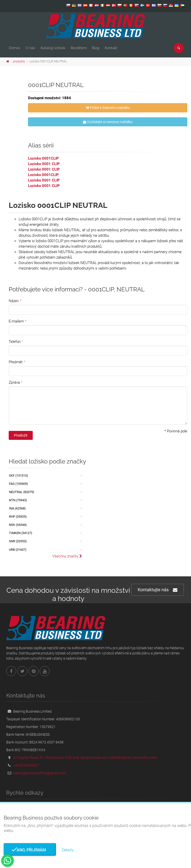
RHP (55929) (18, 517)
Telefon (15, 342)
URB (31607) (18, 550)
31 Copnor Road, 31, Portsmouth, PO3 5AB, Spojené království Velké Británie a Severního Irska (85, 758)
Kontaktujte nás (158, 590)
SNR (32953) (18, 541)
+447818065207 (26, 765)
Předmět (16, 362)
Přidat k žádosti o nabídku (108, 108)
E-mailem (16, 321)
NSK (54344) (18, 525)
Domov (15, 48)
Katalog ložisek (53, 48)
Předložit (21, 435)
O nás (31, 48)
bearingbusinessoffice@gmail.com (40, 773)
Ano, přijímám (30, 850)
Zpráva (14, 382)
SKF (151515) (18, 476)
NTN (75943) (18, 500)
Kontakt (111, 48)
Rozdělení (79, 48)
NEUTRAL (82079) (22, 492)
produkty (19, 61)
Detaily (68, 850)
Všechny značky (67, 556)
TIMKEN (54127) (21, 533)
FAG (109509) (18, 484)
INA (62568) (17, 508)
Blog (96, 48)
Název (14, 301)
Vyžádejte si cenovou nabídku (108, 122)
